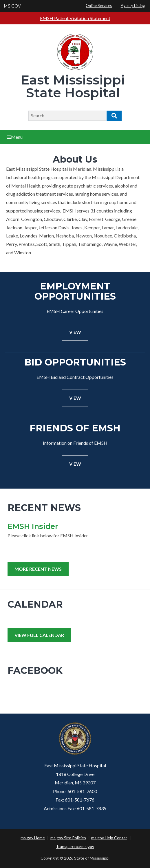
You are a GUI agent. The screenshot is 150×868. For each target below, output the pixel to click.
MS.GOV (12, 6)
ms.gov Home (33, 838)
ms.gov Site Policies (68, 838)
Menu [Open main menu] (15, 137)
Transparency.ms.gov (75, 846)
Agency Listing (133, 6)
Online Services (99, 6)
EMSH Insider (33, 526)
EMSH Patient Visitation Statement (75, 18)
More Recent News (38, 569)
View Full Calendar (39, 635)
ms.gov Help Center (109, 838)
